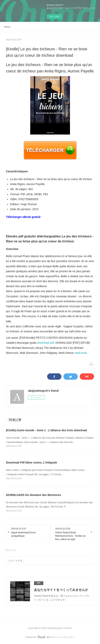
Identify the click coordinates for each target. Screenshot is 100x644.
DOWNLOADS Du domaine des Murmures (33, 495)
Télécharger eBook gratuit (23, 217)
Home (7, 27)
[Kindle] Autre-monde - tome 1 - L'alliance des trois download (46, 430)
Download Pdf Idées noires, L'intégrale (32, 463)
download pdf (46, 343)
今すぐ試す (54, 17)
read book (81, 353)
